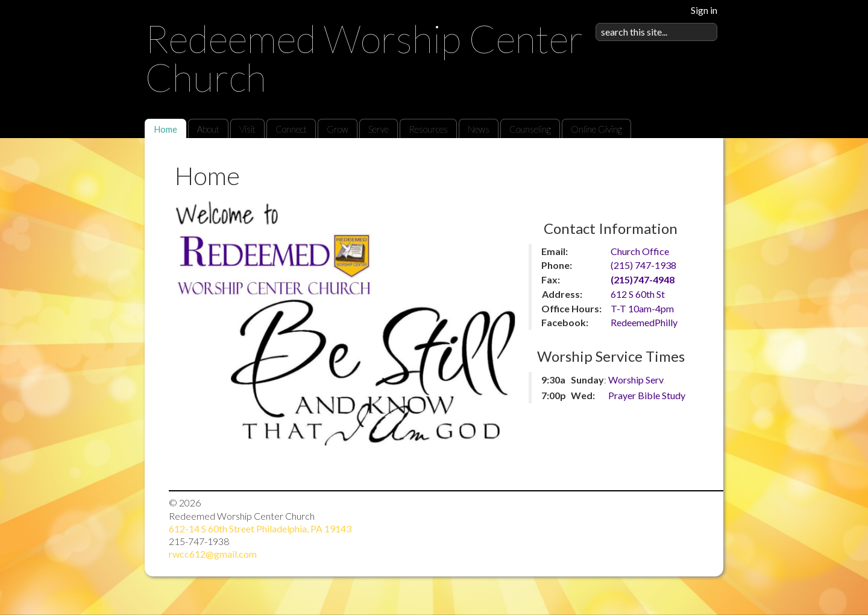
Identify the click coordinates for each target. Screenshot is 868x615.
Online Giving (596, 129)
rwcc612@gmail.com (213, 554)
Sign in (704, 10)
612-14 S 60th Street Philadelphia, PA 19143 (260, 528)
